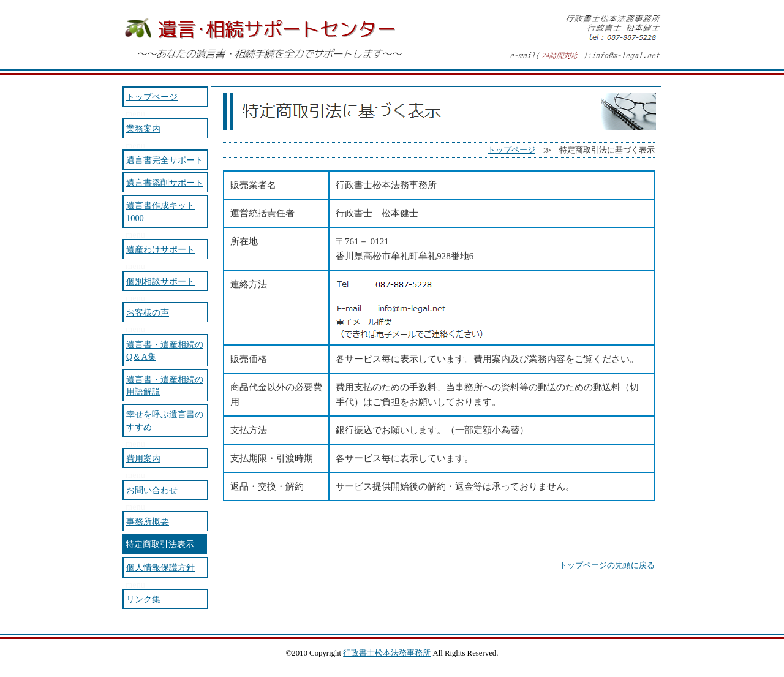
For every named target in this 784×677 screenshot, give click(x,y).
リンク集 (143, 599)
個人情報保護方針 (160, 567)
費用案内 (143, 458)
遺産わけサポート (160, 249)
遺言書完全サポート (165, 160)
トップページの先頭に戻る (607, 565)
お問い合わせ (152, 490)
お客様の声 (148, 312)
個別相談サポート (160, 281)
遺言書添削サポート (165, 183)
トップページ (511, 150)
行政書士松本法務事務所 (387, 653)
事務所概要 (148, 521)
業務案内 (143, 129)
